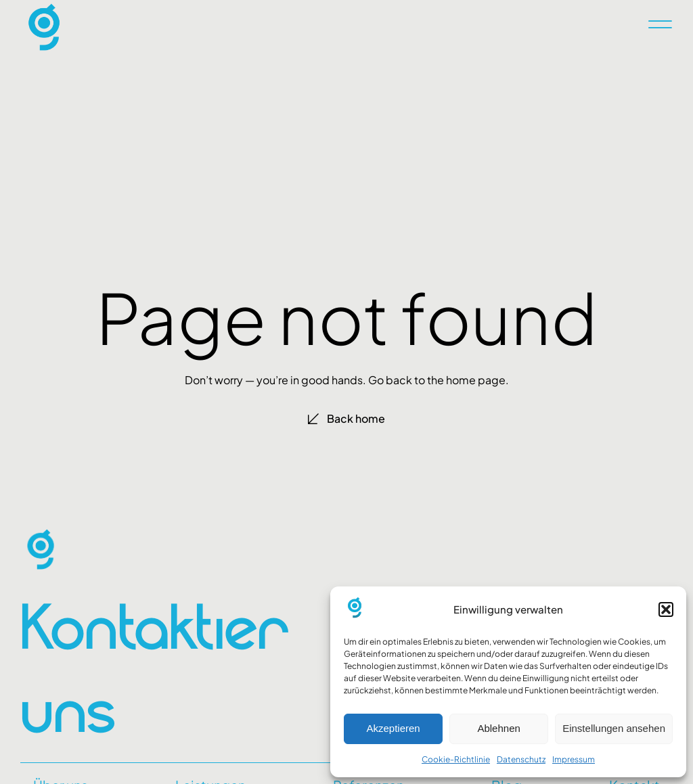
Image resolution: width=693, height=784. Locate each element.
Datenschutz (521, 759)
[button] (666, 609)
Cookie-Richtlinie (456, 759)
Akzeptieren (393, 728)
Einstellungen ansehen (614, 728)
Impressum (574, 759)
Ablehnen (498, 728)
